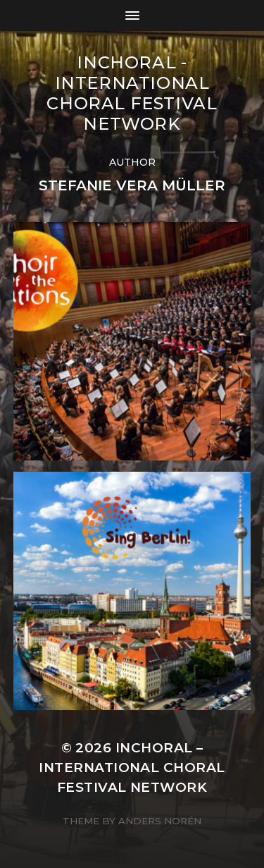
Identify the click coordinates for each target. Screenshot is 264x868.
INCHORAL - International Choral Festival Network (132, 93)
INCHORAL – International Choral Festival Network (132, 768)
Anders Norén (160, 821)
